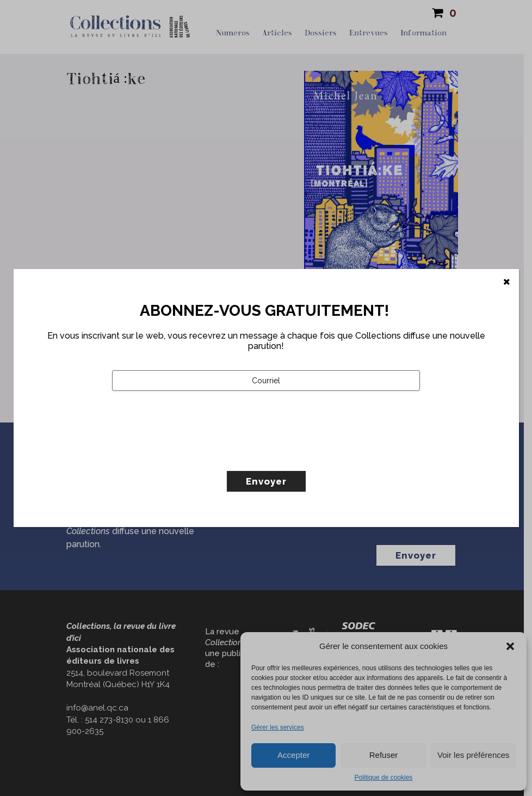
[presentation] (195, 454)
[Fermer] (507, 282)
